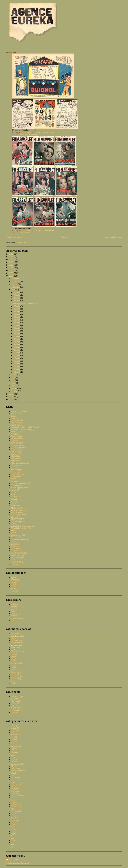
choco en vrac (17, 640)
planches (14, 818)
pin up (13, 816)
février (14, 388)
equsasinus (15, 467)
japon (13, 542)
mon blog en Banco (19, 515)
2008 (11, 276)
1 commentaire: (49, 230)
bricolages (24, 135)
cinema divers (17, 710)
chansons (15, 748)
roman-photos (17, 708)
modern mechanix (18, 474)
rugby (13, 834)
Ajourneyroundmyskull (20, 483)
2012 (11, 265)
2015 (11, 257)
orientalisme (16, 804)
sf (12, 836)
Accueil (64, 237)
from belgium (16, 459)
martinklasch (16, 485)
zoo (12, 845)
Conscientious (17, 454)
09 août (17, 353)
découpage (33, 135)
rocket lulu (15, 414)
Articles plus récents (14, 237)
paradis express (17, 470)
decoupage (15, 580)
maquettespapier (18, 564)
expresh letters (17, 512)
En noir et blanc (17, 438)
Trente (14, 416)
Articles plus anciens (114, 237)
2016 (11, 254)
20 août (17, 325)
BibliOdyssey (16, 452)
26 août (17, 309)
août (13, 290)
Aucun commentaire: (51, 132)
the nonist (15, 472)
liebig (13, 786)
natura (13, 665)
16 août (17, 336)
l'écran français (17, 697)
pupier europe (16, 676)
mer (13, 798)
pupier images (17, 679)
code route (15, 607)
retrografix (15, 434)
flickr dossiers (17, 423)
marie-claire (16, 793)
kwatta (14, 656)
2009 (11, 273)
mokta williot (16, 663)
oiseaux (14, 802)
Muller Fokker (17, 508)
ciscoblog (15, 544)
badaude (14, 499)
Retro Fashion (17, 436)
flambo (14, 582)
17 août (17, 334)
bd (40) (14, 737)
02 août (17, 372)
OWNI (14, 524)
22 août (17, 320)
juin (13, 377)
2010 (11, 270)
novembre (16, 281)
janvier (14, 391)
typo (13, 840)
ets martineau (16, 645)
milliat (14, 661)
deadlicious (16, 506)
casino (14, 638)
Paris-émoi (15, 537)
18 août (17, 331)
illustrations (16, 768)
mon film (15, 699)
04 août (17, 366)
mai (13, 380)
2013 (11, 262)
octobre (15, 284)
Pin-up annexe (17, 425)
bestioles (14, 739)
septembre (16, 287)
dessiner (14, 609)
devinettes (15, 591)
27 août (17, 306)
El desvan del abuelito (20, 463)
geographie (15, 613)
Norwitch (15, 546)
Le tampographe (17, 557)
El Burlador (16, 456)
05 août (17, 364)
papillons (15, 809)
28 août (17, 301)
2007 (11, 394)
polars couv (16, 820)
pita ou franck (14, 859)
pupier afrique (17, 672)
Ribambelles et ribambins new (23, 526)
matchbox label (17, 795)
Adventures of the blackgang (22, 429)
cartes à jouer (16, 746)
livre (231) (15, 789)
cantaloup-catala (18, 636)
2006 (11, 397)
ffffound (14, 517)
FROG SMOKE (17, 519)
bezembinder (16, 476)
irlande (14, 773)
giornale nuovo (17, 441)
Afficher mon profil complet (17, 863)
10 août (17, 350)
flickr (13, 766)
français (14, 611)
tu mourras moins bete (20, 539)
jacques (14, 654)
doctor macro (16, 450)
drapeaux (15, 759)
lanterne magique (18, 784)
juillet (14, 375)
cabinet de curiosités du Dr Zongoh (25, 427)
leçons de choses (18, 618)
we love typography (19, 510)
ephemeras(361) (17, 764)
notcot (13, 492)
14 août (17, 342)
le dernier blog (17, 562)
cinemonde (15, 703)
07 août (17, 358)
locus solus (15, 560)
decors (14, 757)
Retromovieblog (17, 432)
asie (13, 732)
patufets (14, 503)
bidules (14, 741)
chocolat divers (17, 643)
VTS (13, 494)
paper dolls (15, 587)
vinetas (14, 501)
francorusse (16, 647)
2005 (11, 399)
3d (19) (14, 726)
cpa (12, 755)
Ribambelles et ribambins (21, 528)
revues (14, 831)
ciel (12, 750)
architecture (16, 730)
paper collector (17, 443)
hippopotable (16, 551)
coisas (13, 479)
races (13, 825)
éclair (13, 683)
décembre (16, 279)
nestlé (13, 667)
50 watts (14, 481)
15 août (17, 339)
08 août (17, 355)
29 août (17, 298)
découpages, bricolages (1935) (26, 303)
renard (14, 829)
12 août (17, 347)
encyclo (14, 762)
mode (13, 800)
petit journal (16, 811)
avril (14, 383)
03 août (17, 369)
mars (14, 386)
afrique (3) (15, 728)
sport (13, 838)
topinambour (16, 497)
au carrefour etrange (19, 553)
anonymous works (18, 535)
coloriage (15, 589)
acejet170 (15, 490)
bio (12, 744)
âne (12, 847)
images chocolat (17, 652)
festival (14, 706)
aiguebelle (15, 634)
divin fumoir (16, 548)
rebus (13, 827)
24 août (17, 314)
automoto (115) (17, 735)
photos (14, 813)
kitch (13, 782)
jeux (13, 780)
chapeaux (15, 418)
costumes (15, 753)
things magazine (17, 445)
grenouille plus (17, 420)
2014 (11, 259)
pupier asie (15, 674)
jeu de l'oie (15, 777)
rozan (13, 681)
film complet (25, 233)
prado (13, 670)
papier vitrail (16, 807)
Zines (13, 530)
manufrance (16, 791)
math (13, 620)
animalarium (16, 465)
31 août (17, 292)
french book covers (19, 555)
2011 (11, 268)
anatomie (15, 604)
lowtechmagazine (18, 521)
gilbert (14, 649)
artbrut (14, 533)
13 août (17, 344)
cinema (14, 712)
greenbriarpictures (18, 447)
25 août (17, 312)
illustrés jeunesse (18, 771)
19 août (17, 328)
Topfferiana (16, 461)
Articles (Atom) (24, 243)
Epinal (14, 578)
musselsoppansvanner (20, 488)
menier (14, 658)
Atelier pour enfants (19, 411)
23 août (17, 317)
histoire (14, 616)
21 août (17, 323)
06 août (17, 361)
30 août (17, 295)
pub (12, 822)
